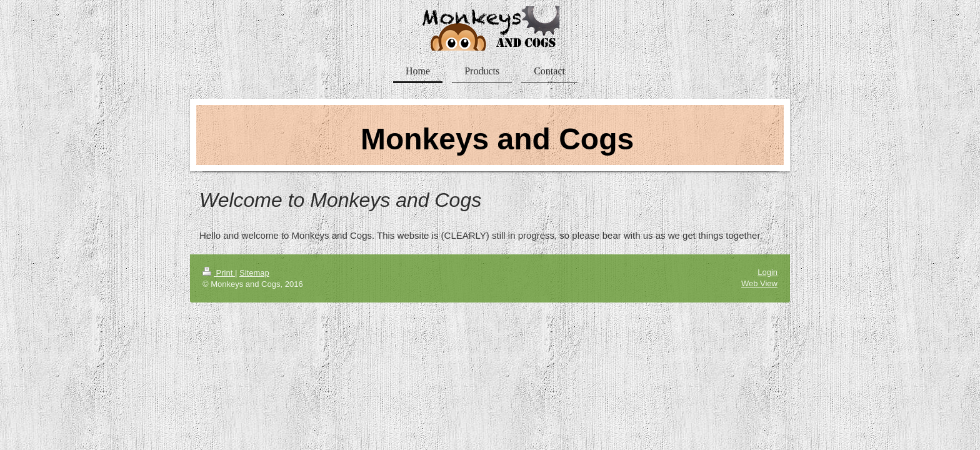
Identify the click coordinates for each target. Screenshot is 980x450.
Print (219, 273)
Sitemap (254, 273)
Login (767, 272)
